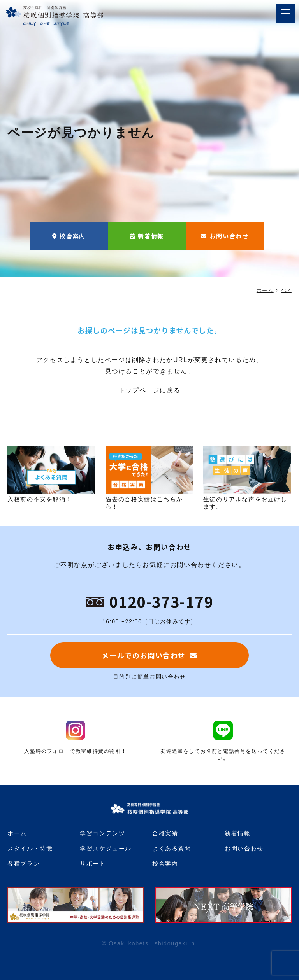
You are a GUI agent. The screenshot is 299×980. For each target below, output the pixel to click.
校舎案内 (72, 236)
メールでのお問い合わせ (144, 655)
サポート (93, 864)
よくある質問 (172, 848)
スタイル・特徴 (30, 848)
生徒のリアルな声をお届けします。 (247, 478)
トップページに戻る (149, 390)
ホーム (17, 833)
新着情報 (151, 236)
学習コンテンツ (102, 833)
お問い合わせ (229, 236)
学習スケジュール (106, 848)
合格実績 (165, 833)
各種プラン (24, 864)
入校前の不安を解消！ (51, 474)
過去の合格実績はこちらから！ (149, 478)
